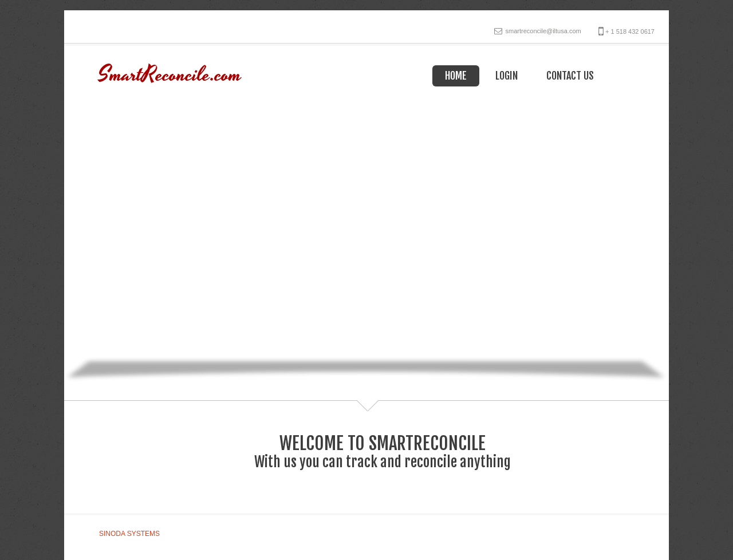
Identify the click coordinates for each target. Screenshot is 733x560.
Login (507, 76)
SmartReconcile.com (170, 75)
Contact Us (570, 76)
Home (456, 76)
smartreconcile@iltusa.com (543, 31)
